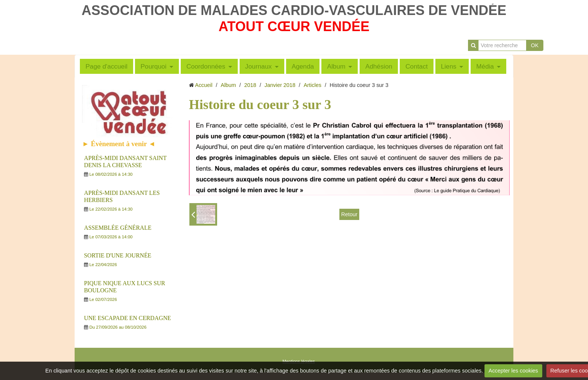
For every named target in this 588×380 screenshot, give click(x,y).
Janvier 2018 (280, 85)
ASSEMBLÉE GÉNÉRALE (118, 228)
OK (535, 45)
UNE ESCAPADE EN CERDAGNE (127, 318)
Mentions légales (298, 361)
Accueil (204, 85)
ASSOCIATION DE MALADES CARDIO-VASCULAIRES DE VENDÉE (294, 10)
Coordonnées (206, 66)
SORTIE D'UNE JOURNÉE (118, 255)
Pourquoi (154, 66)
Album (336, 66)
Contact (417, 66)
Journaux (259, 66)
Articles (313, 85)
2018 (250, 85)
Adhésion (379, 66)
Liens (449, 66)
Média (485, 66)
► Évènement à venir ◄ (119, 144)
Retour (349, 214)
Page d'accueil (106, 66)
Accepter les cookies (513, 371)
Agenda (303, 66)
